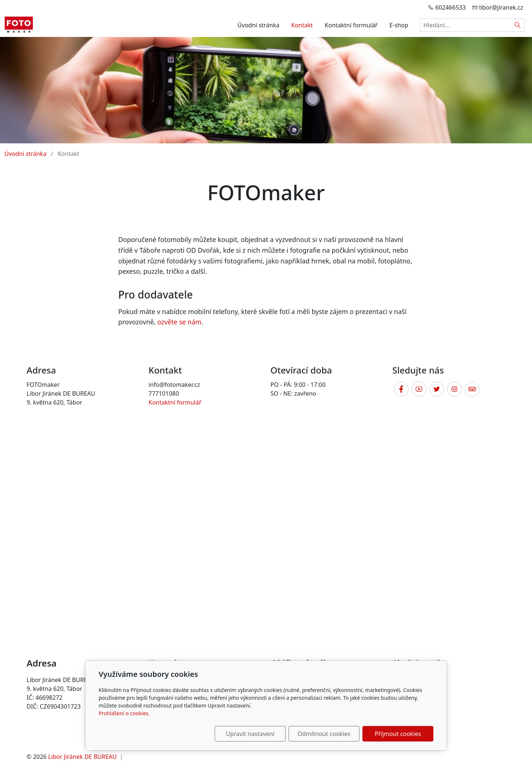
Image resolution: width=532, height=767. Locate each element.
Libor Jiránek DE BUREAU (82, 757)
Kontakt (302, 25)
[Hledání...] (465, 25)
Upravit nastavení (250, 734)
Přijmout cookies (398, 734)
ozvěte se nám (179, 322)
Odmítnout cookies (324, 734)
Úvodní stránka (259, 25)
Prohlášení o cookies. (124, 713)
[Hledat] (518, 25)
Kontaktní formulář (351, 25)
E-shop (399, 25)
